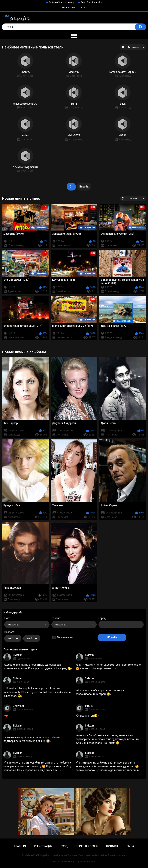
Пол (7, 618)
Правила (112, 846)
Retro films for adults (91, 2)
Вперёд (84, 187)
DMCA (130, 846)
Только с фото (66, 637)
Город (102, 618)
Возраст (9, 632)
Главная (20, 846)
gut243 (89, 706)
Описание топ (87, 716)
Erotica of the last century (62, 2)
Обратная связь (87, 846)
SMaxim (18, 655)
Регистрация (69, 8)
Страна (56, 618)
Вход (84, 8)
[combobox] (27, 625)
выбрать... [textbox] (14, 625)
